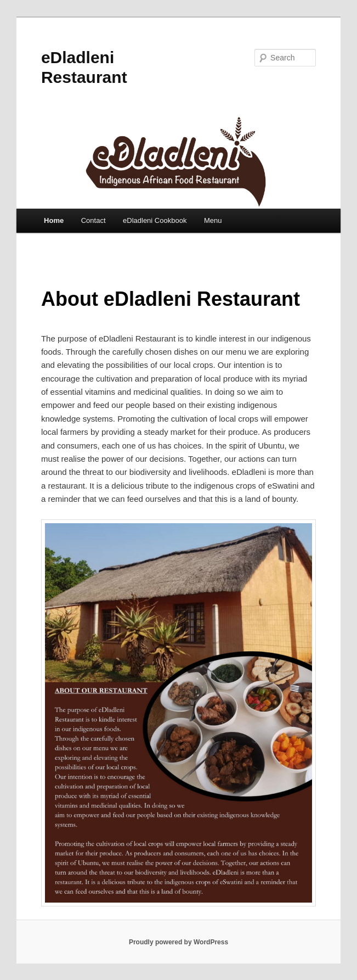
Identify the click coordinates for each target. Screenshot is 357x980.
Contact (93, 220)
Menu (213, 220)
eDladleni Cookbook (155, 220)
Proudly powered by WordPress (178, 942)
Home (54, 220)
